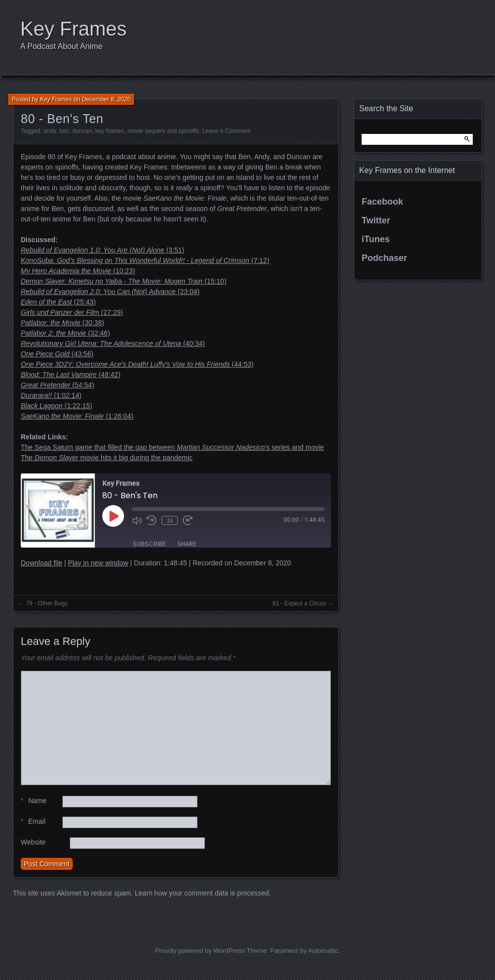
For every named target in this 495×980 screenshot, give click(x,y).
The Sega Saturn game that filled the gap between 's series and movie (172, 447)
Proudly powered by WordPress (200, 951)
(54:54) (58, 385)
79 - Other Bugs (47, 603)
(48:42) (71, 375)
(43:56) (57, 354)
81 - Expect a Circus (299, 603)
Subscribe (149, 544)
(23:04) (110, 292)
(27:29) (72, 312)
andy (50, 131)
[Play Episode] (113, 516)
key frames (110, 131)
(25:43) (58, 302)
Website (33, 842)
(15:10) (124, 281)
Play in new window (98, 563)
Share (187, 544)
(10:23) (78, 271)
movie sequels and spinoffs (163, 131)
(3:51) (103, 250)
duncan (82, 131)
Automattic (323, 951)
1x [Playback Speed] (170, 520)
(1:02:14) (51, 395)
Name (34, 801)
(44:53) (137, 364)
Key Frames (74, 29)
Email (33, 822)
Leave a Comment (226, 131)
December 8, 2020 (106, 99)
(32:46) (65, 333)
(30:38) (62, 323)
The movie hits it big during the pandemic (107, 458)
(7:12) (145, 260)
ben (64, 131)
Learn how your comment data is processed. (203, 893)
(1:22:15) (57, 406)
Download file (41, 563)
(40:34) (113, 343)
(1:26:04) (77, 416)
